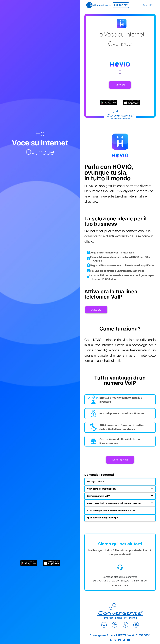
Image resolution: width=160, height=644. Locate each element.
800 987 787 (121, 5)
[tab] (120, 482)
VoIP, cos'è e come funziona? (102, 489)
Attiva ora (120, 85)
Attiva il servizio (120, 460)
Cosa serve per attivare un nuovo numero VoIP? (111, 510)
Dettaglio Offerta (96, 481)
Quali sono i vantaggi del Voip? (102, 518)
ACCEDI (148, 5)
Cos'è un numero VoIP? (99, 496)
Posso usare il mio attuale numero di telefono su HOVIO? (115, 503)
